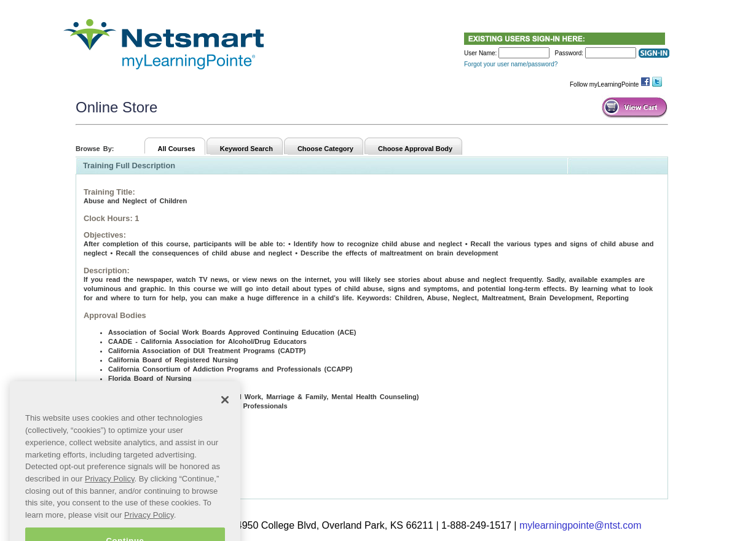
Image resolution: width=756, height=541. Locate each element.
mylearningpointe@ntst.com (581, 525)
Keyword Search (246, 149)
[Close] (225, 414)
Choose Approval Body (415, 149)
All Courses (177, 149)
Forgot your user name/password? (511, 64)
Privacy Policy (110, 492)
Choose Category (325, 149)
